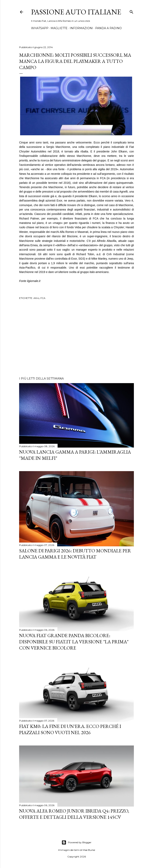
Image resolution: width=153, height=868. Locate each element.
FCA (43, 298)
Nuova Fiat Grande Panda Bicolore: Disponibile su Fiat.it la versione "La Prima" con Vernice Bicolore (74, 642)
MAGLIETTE (59, 28)
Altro (36, 298)
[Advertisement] (76, 339)
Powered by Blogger (76, 842)
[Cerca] (131, 11)
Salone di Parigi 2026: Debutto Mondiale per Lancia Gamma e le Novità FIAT (75, 554)
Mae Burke (89, 850)
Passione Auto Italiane (76, 12)
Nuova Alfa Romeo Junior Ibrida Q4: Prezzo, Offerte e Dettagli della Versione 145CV (74, 814)
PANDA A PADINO (108, 28)
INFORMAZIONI (81, 28)
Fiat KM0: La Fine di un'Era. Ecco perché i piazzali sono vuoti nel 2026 (70, 729)
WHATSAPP (40, 28)
